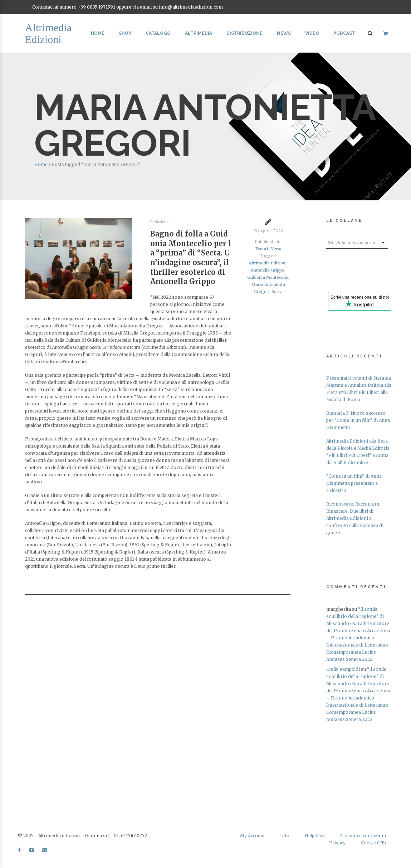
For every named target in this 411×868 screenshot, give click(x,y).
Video (312, 33)
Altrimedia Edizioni (268, 263)
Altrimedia (199, 33)
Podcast (344, 33)
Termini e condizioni (363, 836)
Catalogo (158, 33)
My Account (252, 836)
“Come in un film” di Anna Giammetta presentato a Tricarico (354, 483)
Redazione (159, 222)
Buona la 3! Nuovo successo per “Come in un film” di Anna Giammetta (358, 420)
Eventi (262, 249)
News (284, 33)
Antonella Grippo (268, 270)
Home (98, 33)
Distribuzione (244, 33)
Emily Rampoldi (343, 669)
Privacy (337, 843)
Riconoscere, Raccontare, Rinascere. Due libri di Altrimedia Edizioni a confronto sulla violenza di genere (355, 518)
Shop (125, 33)
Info (285, 836)
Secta (277, 292)
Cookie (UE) (373, 843)
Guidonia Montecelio (268, 277)
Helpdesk (315, 836)
